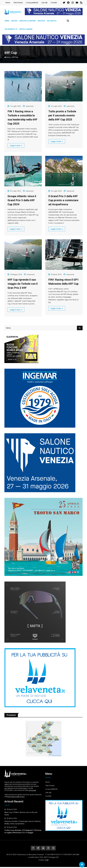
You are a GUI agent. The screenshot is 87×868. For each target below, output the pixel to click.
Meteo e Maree (25, 30)
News (7, 21)
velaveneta (30, 107)
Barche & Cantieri (27, 21)
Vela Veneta (18, 3)
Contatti (54, 3)
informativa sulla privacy (16, 797)
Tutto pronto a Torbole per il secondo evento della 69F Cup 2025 (62, 116)
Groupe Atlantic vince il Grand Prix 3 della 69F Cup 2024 (22, 201)
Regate (14, 21)
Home (8, 3)
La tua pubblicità (32, 3)
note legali (32, 791)
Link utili (44, 3)
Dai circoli (50, 21)
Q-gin (47, 861)
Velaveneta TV (11, 30)
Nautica (40, 21)
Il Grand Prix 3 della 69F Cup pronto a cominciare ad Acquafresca (63, 201)
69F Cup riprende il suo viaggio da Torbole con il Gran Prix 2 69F (23, 285)
